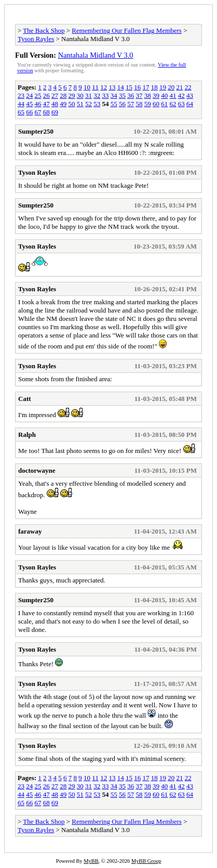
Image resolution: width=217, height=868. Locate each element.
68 (46, 112)
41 (173, 95)
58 (139, 104)
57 (131, 104)
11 (95, 87)
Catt (25, 399)
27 (55, 95)
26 (46, 95)
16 (137, 87)
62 (173, 104)
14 (121, 87)
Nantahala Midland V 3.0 (96, 55)
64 (190, 104)
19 (163, 87)
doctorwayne (37, 470)
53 (97, 104)
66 (29, 112)
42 (181, 95)
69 (55, 112)
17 (146, 87)
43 (190, 95)
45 (29, 104)
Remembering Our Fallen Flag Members (127, 30)
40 (164, 95)
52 (89, 104)
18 (154, 87)
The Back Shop (44, 30)
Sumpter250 (36, 131)
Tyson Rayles (36, 39)
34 (114, 95)
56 (122, 104)
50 (72, 104)
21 (179, 87)
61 (164, 104)
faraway (30, 531)
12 (104, 87)
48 (55, 104)
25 (38, 95)
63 (181, 104)
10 (87, 87)
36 (131, 95)
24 (29, 95)
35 (122, 95)
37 (139, 95)
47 (46, 104)
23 (21, 95)
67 (38, 112)
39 (156, 95)
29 (72, 95)
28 (63, 95)
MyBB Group (146, 861)
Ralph (27, 435)
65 (21, 112)
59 (148, 104)
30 (80, 95)
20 (171, 87)
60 (156, 104)
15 (129, 87)
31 (89, 95)
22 (188, 87)
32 (97, 95)
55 (114, 104)
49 (63, 104)
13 (112, 87)
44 (21, 104)
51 (80, 104)
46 (38, 104)
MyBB (91, 861)
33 (106, 95)
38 (148, 95)
